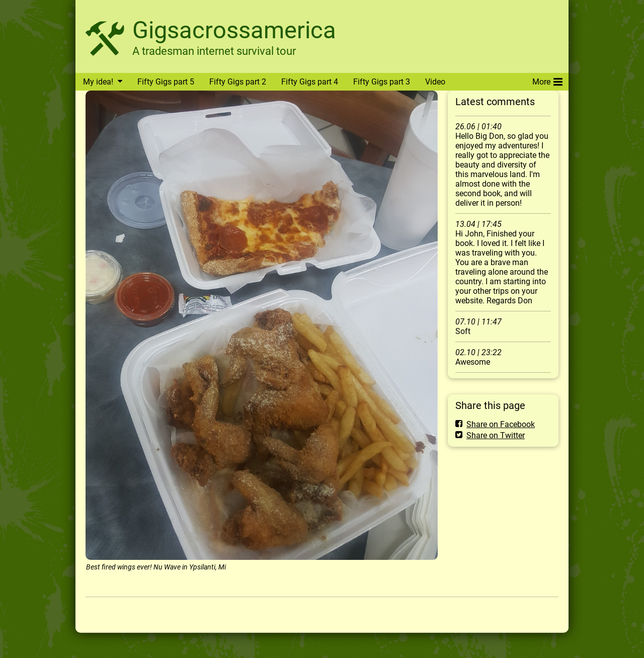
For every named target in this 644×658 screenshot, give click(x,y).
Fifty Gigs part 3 (382, 82)
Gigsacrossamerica (234, 30)
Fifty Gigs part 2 (238, 82)
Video (435, 82)
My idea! (98, 82)
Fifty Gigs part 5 (166, 82)
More (547, 80)
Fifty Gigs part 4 (310, 82)
